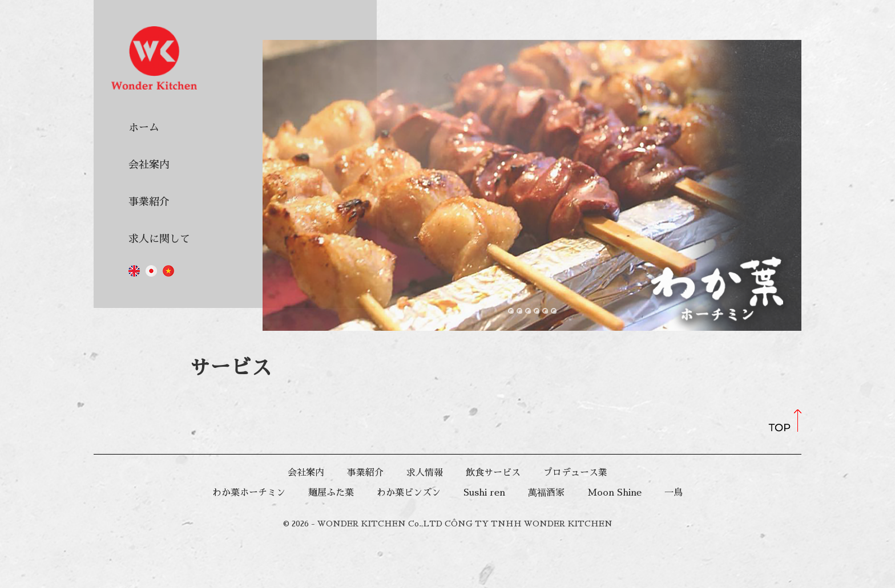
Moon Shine (614, 493)
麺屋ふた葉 (331, 493)
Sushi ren (484, 493)
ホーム (144, 128)
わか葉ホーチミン (249, 493)
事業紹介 (149, 202)
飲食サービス (493, 473)
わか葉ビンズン (409, 493)
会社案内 (149, 165)
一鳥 (674, 493)
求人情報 (425, 473)
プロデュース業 (575, 473)
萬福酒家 (546, 493)
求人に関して (159, 239)
